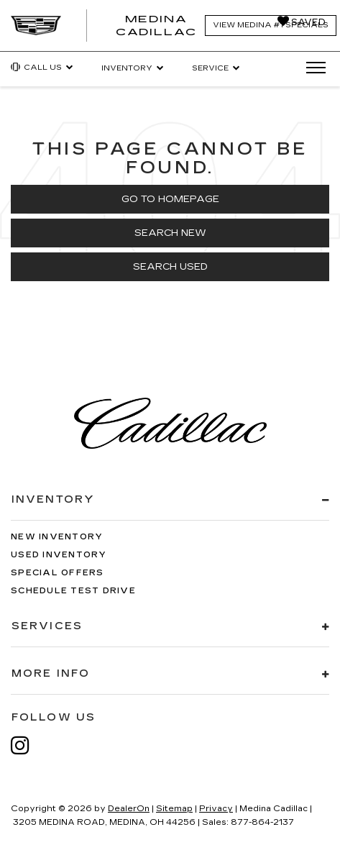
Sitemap (174, 809)
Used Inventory (59, 555)
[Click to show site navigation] (311, 68)
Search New (170, 233)
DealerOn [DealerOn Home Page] (129, 809)
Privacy (216, 809)
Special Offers (58, 573)
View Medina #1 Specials (271, 25)
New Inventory (57, 537)
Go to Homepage (170, 199)
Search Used (170, 267)
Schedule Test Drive (73, 591)
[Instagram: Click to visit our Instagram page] (27, 745)
